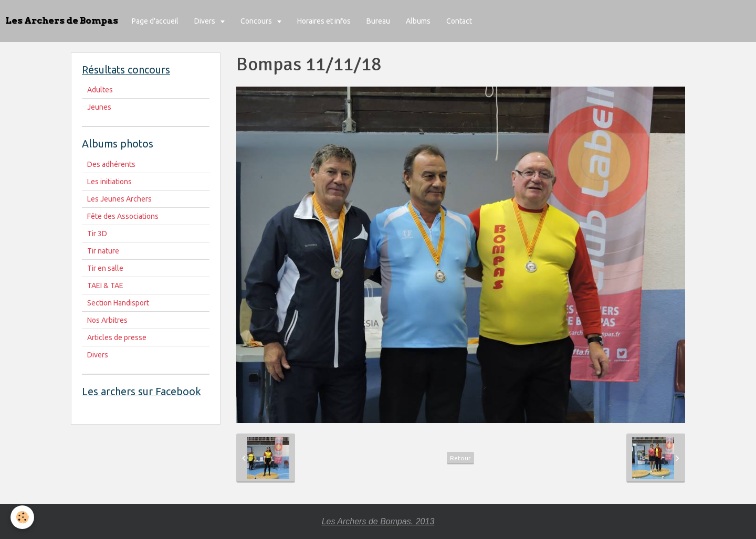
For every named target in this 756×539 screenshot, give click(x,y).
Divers (206, 21)
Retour (460, 458)
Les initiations (109, 182)
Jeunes (99, 107)
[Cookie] (22, 517)
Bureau (378, 21)
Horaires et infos (324, 21)
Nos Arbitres (107, 320)
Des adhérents (111, 164)
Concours (257, 21)
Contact (459, 21)
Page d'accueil (155, 21)
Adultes (100, 90)
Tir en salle (105, 268)
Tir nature (103, 251)
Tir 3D (97, 234)
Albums (418, 21)
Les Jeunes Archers (119, 199)
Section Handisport (118, 303)
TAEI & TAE (105, 286)
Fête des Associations (123, 216)
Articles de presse (117, 337)
